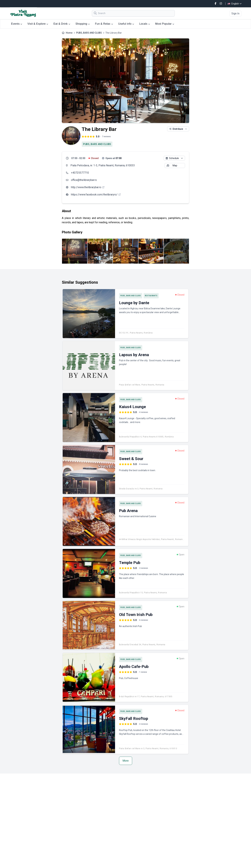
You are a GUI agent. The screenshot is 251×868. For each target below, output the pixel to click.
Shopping (83, 24)
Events (17, 24)
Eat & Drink (62, 24)
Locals (145, 24)
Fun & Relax (104, 24)
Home (69, 33)
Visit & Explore (38, 24)
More (126, 761)
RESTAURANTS (151, 296)
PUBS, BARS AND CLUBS (89, 33)
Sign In (235, 13)
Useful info (126, 24)
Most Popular (165, 24)
